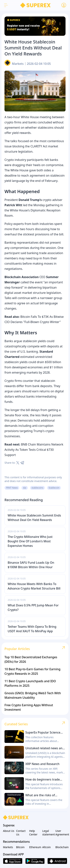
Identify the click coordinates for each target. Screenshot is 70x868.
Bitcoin (20, 847)
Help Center (33, 833)
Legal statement (48, 833)
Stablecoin (54, 488)
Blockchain (61, 847)
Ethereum (35, 847)
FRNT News (12, 488)
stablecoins (37, 488)
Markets (18, 64)
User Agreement (61, 833)
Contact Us (21, 833)
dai (25, 488)
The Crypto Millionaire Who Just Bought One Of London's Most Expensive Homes (30, 541)
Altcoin (47, 847)
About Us (9, 831)
